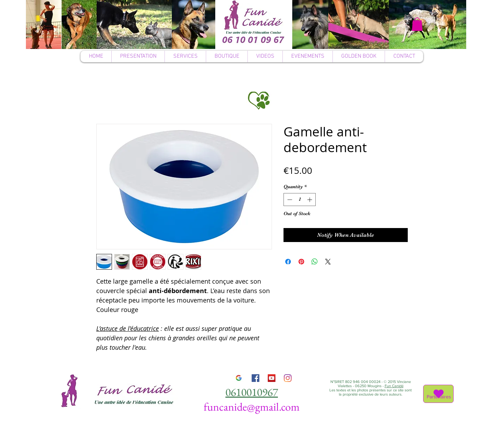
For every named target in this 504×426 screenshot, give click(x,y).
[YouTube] (272, 378)
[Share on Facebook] (288, 262)
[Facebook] (255, 378)
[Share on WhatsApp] (315, 262)
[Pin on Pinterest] (301, 262)
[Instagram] (288, 378)
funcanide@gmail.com (252, 407)
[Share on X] (328, 262)
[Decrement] (289, 200)
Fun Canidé (394, 386)
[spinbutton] (300, 200)
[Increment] (310, 200)
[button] (417, 24)
